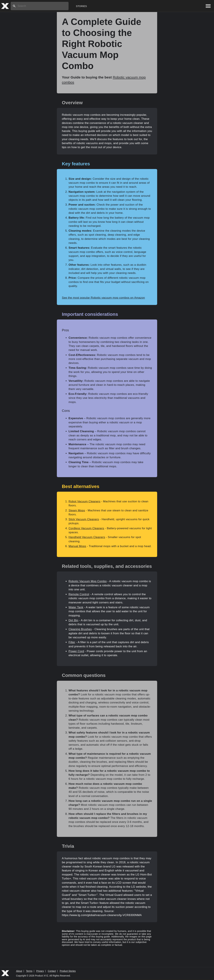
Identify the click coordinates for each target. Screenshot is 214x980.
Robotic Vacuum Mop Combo (88, 581)
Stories (81, 6)
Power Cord (76, 651)
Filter (72, 642)
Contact (52, 971)
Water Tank (76, 607)
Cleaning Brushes (80, 629)
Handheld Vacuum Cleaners (87, 537)
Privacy (40, 971)
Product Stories (68, 971)
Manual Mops (77, 546)
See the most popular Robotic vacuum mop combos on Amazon (103, 298)
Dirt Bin (73, 620)
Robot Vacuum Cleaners (84, 501)
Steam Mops (77, 510)
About (19, 971)
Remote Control (79, 594)
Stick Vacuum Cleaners (84, 519)
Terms (29, 971)
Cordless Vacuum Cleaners (86, 528)
